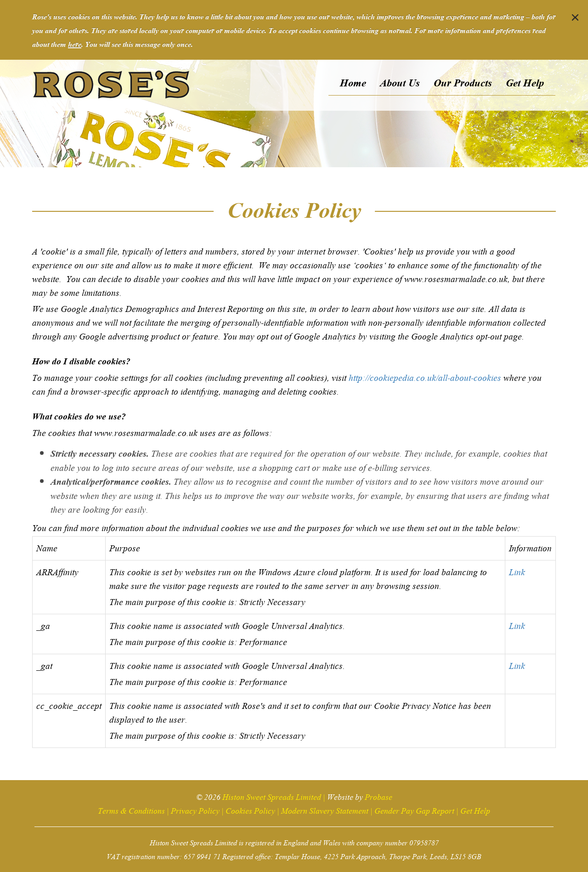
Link (517, 571)
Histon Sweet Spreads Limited (272, 796)
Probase (379, 796)
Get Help (475, 810)
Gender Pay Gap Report (414, 810)
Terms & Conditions (131, 810)
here (75, 43)
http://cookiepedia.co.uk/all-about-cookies (425, 377)
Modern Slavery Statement (325, 810)
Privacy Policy (195, 810)
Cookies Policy (250, 810)
